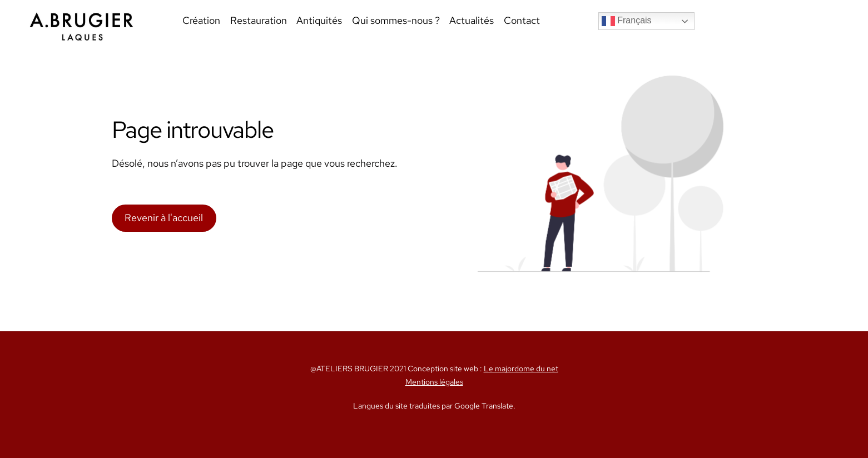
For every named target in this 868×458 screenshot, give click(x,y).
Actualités (472, 20)
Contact (522, 20)
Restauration (259, 20)
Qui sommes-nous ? (396, 20)
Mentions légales (434, 382)
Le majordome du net (521, 369)
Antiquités (319, 20)
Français (627, 21)
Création (201, 20)
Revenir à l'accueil (164, 218)
